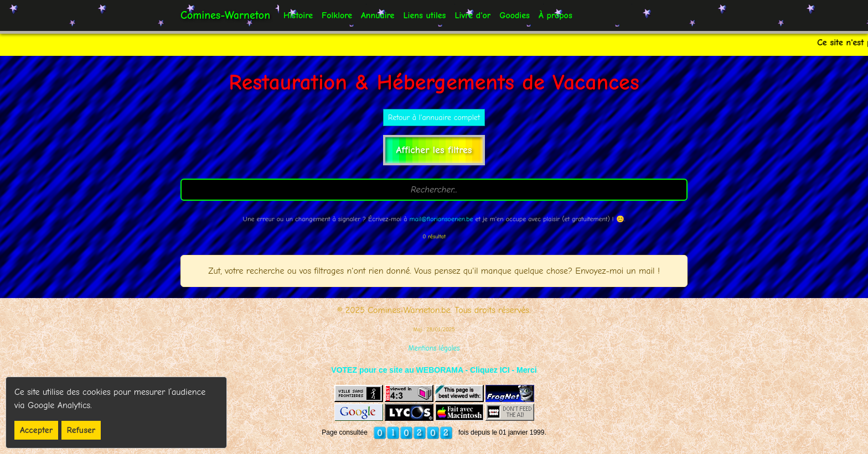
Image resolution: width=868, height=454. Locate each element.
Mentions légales (434, 348)
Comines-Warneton (225, 15)
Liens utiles (424, 15)
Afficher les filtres (434, 150)
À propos (556, 15)
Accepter (36, 430)
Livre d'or (472, 15)
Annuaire (378, 15)
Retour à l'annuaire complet (434, 118)
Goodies (515, 15)
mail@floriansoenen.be (441, 219)
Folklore (337, 15)
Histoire (298, 15)
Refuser (81, 430)
